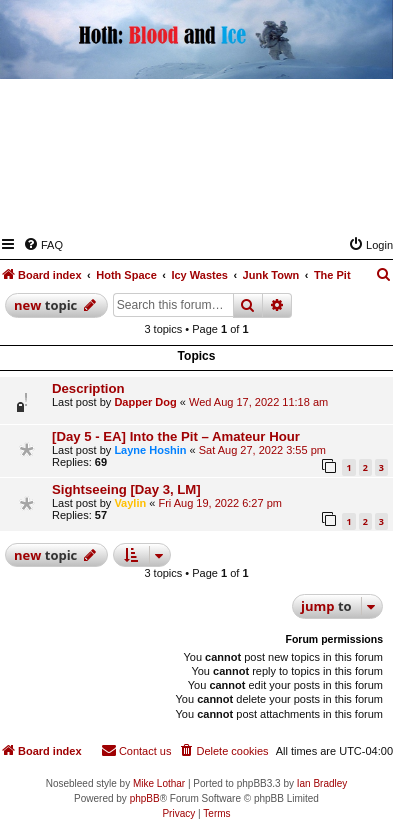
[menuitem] (43, 245)
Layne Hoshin (150, 450)
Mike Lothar (159, 783)
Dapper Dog (145, 402)
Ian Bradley (322, 783)
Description (88, 388)
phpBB (145, 798)
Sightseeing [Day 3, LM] (126, 489)
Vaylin (130, 503)
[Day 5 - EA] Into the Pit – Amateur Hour (176, 436)
